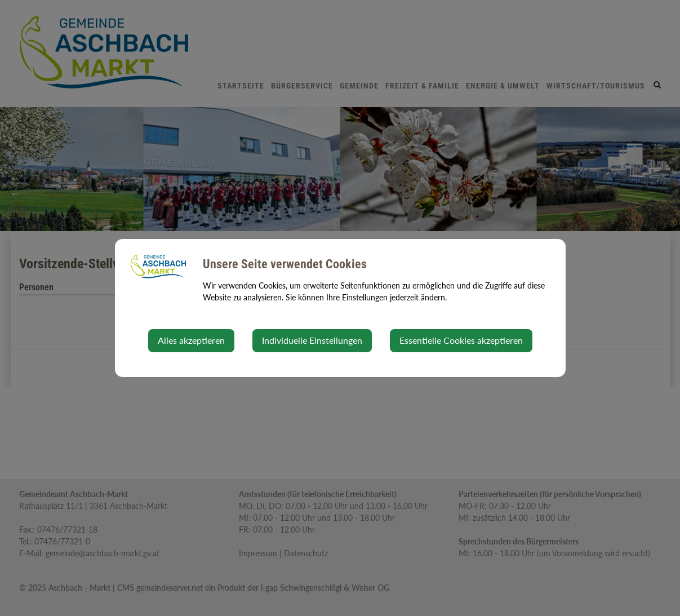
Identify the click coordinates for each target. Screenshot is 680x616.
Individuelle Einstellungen (312, 340)
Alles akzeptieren (191, 340)
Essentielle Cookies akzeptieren (461, 340)
